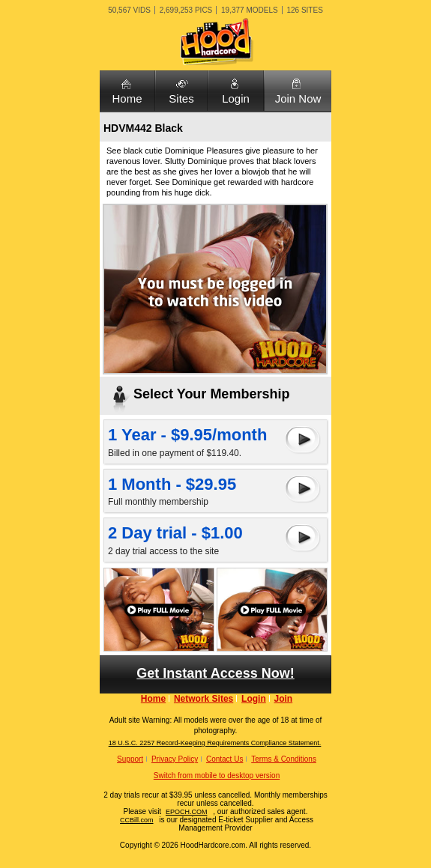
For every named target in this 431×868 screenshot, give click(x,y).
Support (130, 759)
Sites (181, 98)
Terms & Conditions (284, 759)
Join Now (298, 98)
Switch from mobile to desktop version (217, 776)
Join (284, 699)
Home (127, 98)
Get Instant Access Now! (215, 673)
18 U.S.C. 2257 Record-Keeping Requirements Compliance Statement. (215, 743)
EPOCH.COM (187, 812)
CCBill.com (137, 820)
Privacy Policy (175, 759)
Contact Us (224, 759)
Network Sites (204, 699)
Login (236, 98)
